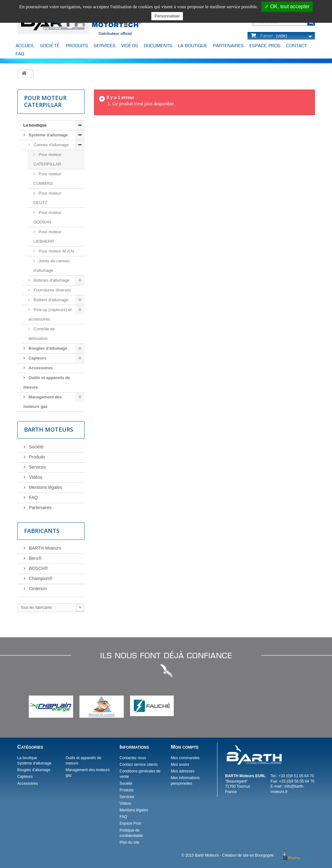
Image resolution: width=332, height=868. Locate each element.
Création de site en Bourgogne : (268, 855)
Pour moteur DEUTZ (47, 198)
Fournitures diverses (52, 290)
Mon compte (185, 747)
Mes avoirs (180, 765)
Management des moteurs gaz (43, 402)
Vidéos (130, 45)
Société (50, 45)
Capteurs (37, 358)
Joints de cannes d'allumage (52, 266)
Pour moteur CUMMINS (47, 179)
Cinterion (37, 589)
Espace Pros (265, 45)
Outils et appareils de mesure (47, 382)
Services (105, 45)
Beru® (35, 558)
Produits (77, 45)
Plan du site (130, 842)
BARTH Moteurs (45, 548)
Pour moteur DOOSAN (47, 217)
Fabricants (42, 531)
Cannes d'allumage (51, 145)
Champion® (40, 578)
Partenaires (228, 45)
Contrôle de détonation (42, 334)
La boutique (193, 45)
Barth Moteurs (49, 429)
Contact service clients (139, 765)
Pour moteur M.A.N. (56, 251)
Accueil (25, 45)
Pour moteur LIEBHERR (47, 237)
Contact (297, 45)
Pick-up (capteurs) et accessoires (50, 314)
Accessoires (40, 368)
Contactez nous (133, 758)
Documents (158, 45)
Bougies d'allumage (47, 348)
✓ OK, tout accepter (287, 6)
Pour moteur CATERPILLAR (47, 159)
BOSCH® (38, 568)
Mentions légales (45, 487)
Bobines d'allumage (51, 280)
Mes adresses (182, 771)
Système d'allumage (48, 135)
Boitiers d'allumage (50, 300)
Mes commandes (185, 758)
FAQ (20, 54)
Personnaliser (167, 16)
